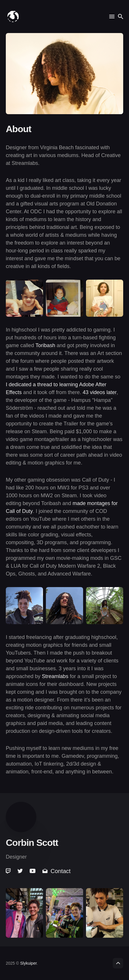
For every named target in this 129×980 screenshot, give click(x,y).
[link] (9, 871)
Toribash (45, 345)
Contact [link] (57, 871)
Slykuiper (28, 963)
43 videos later (100, 392)
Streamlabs (55, 676)
